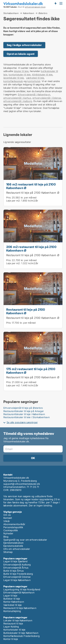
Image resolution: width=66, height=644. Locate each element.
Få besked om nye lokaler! (55, 3)
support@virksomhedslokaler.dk (22, 484)
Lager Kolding (11, 627)
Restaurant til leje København (20, 608)
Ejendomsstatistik (13, 546)
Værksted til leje (12, 605)
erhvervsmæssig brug (35, 7)
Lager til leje (10, 596)
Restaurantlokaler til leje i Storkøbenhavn (27, 417)
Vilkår (7, 521)
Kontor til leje (11, 639)
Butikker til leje (12, 599)
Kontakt (8, 518)
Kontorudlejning (12, 611)
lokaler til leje (21, 71)
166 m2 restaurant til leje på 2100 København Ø (31, 186)
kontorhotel (34, 81)
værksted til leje (35, 78)
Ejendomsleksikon (13, 543)
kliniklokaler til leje (42, 75)
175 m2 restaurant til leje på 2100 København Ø (31, 371)
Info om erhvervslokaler (17, 549)
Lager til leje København (17, 580)
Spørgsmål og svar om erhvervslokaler (25, 540)
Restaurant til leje (13, 623)
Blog (6, 537)
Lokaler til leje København (18, 620)
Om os (7, 515)
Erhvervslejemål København (19, 592)
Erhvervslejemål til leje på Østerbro (23, 408)
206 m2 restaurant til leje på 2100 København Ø (31, 249)
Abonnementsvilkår (14, 524)
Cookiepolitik (11, 530)
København (29, 13)
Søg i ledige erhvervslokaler (24, 45)
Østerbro (43, 13)
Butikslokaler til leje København (21, 633)
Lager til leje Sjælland (16, 561)
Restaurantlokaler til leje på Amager (24, 411)
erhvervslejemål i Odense (47, 98)
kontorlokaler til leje (20, 75)
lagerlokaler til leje (14, 78)
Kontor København (14, 602)
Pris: (9, 197)
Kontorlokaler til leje (14, 630)
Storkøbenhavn (11, 13)
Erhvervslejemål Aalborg (17, 565)
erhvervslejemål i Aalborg (18, 101)
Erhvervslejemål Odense (17, 577)
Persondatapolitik (13, 527)
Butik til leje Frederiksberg (18, 574)
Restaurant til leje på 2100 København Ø (33, 193)
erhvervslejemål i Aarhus (17, 98)
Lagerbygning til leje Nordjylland (22, 589)
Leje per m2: (13, 201)
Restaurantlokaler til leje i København (24, 414)
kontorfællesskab (13, 81)
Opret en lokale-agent (21, 54)
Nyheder (8, 533)
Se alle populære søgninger (22, 422)
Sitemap (8, 552)
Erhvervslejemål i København (34, 94)
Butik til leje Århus (14, 571)
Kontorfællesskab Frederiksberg (22, 636)
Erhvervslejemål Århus (16, 568)
